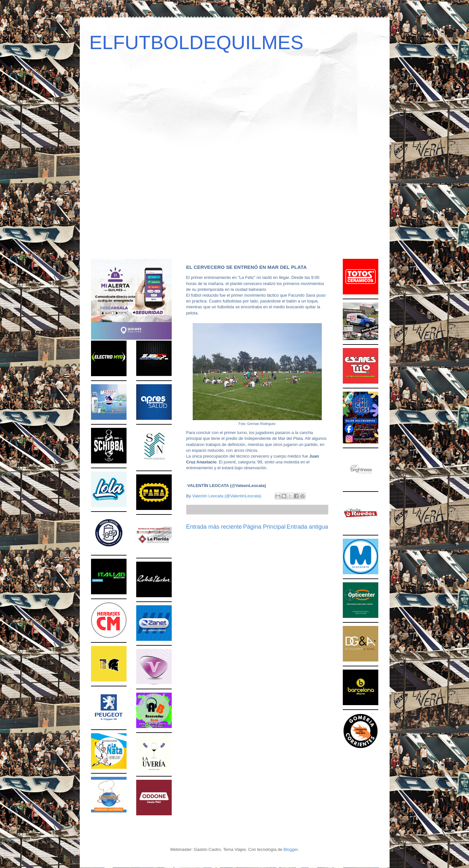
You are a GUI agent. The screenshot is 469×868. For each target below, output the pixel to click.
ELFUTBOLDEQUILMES (197, 42)
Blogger (291, 849)
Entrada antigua (307, 527)
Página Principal (264, 527)
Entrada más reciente (214, 527)
